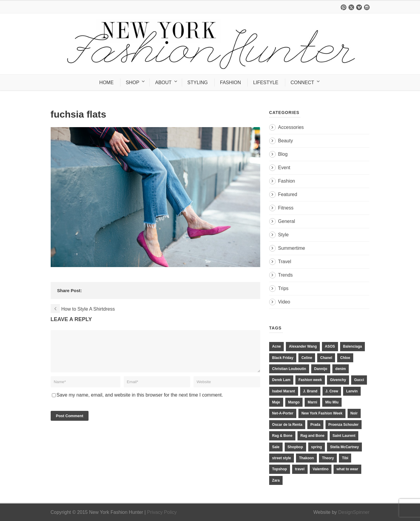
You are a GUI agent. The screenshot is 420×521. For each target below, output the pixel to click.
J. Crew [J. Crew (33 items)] (332, 391)
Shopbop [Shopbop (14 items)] (295, 447)
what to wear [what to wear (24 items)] (347, 469)
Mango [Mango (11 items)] (294, 402)
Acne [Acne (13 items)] (276, 346)
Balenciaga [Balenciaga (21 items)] (352, 346)
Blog (283, 154)
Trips (283, 288)
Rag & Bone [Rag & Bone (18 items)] (282, 436)
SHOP (132, 83)
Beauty (286, 141)
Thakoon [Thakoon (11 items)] (306, 458)
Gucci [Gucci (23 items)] (359, 380)
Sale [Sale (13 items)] (276, 447)
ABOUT (163, 83)
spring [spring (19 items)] (317, 447)
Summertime (292, 248)
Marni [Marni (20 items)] (312, 402)
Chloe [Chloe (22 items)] (345, 358)
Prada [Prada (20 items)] (315, 425)
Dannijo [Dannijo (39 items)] (321, 369)
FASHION (230, 83)
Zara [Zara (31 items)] (276, 480)
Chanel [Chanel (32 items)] (326, 358)
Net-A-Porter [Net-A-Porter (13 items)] (283, 413)
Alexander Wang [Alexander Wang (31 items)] (303, 346)
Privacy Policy (162, 512)
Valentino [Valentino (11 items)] (321, 469)
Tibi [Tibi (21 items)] (345, 458)
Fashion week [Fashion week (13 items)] (310, 380)
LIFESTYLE (266, 83)
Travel (285, 262)
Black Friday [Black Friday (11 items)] (283, 358)
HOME (106, 83)
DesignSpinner (354, 512)
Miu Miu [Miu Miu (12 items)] (332, 402)
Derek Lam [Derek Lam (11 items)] (281, 380)
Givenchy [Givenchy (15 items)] (338, 380)
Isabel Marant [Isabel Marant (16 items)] (284, 391)
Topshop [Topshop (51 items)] (280, 469)
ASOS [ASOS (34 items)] (330, 346)
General (287, 221)
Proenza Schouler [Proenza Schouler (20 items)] (344, 425)
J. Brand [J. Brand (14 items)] (310, 391)
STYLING (198, 83)
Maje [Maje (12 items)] (276, 402)
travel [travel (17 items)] (300, 469)
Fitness (286, 208)
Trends (285, 275)
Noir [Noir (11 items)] (354, 413)
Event (284, 168)
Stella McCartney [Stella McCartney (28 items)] (344, 447)
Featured (288, 194)
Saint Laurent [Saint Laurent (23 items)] (344, 436)
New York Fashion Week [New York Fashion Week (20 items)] (322, 413)
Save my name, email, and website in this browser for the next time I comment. (140, 402)
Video (284, 302)
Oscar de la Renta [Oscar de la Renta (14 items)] (287, 425)
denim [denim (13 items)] (341, 369)
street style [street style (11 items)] (282, 458)
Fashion (287, 181)
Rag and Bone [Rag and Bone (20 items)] (313, 436)
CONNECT (302, 83)
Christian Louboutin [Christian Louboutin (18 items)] (289, 369)
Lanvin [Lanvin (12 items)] (352, 391)
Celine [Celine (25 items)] (307, 358)
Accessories (291, 127)
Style (283, 235)
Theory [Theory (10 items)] (328, 458)
